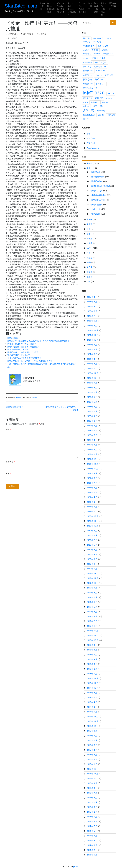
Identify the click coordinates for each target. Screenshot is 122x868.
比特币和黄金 (13, 338)
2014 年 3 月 (92, 845)
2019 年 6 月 (92, 602)
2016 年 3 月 (92, 755)
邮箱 (8, 473)
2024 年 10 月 (92, 340)
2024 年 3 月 (92, 364)
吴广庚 (89, 267)
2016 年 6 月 (92, 740)
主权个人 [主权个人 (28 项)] (103, 46)
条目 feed (91, 138)
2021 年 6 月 (92, 488)
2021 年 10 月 (92, 469)
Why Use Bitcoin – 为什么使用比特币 (61, 8)
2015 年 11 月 (92, 774)
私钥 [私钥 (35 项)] (99, 98)
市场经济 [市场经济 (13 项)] (88, 75)
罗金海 (89, 239)
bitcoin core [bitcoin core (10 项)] (98, 38)
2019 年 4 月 (92, 612)
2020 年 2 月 (92, 564)
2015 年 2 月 (92, 812)
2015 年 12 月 (92, 769)
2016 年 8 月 (92, 731)
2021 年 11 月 (92, 464)
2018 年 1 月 (92, 674)
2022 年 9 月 (92, 416)
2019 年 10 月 (92, 583)
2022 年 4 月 (92, 440)
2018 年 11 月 (92, 636)
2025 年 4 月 (92, 326)
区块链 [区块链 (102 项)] (99, 58)
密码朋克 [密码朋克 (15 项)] (88, 71)
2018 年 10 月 (92, 640)
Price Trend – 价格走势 (103, 9)
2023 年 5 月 (92, 402)
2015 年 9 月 (92, 783)
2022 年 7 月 (92, 426)
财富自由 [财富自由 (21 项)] (98, 106)
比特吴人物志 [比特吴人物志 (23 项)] (90, 88)
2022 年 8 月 (92, 421)
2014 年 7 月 (92, 826)
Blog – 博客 (90, 6)
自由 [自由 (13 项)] (86, 106)
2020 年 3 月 (92, 559)
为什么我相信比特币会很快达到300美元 (24, 358)
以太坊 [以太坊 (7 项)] (86, 50)
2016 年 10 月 (92, 726)
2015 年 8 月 (92, 788)
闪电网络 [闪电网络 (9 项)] (111, 115)
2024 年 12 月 (92, 330)
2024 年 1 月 (92, 369)
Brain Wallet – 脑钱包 (96, 8)
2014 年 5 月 (92, 836)
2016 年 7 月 (92, 736)
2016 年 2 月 (92, 759)
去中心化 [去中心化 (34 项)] (101, 63)
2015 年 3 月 (92, 807)
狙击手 (89, 277)
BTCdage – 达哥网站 (112, 6)
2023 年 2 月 (92, 407)
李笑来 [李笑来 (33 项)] (100, 84)
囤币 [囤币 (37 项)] (87, 67)
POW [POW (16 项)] (87, 42)
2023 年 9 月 (92, 383)
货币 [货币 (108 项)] (89, 110)
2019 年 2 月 (92, 621)
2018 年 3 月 (92, 664)
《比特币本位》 (96, 181)
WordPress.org (93, 148)
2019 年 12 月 (92, 574)
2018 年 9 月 (92, 645)
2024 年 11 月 (92, 335)
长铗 (89, 229)
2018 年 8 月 (92, 650)
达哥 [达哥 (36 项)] (101, 111)
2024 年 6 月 (92, 354)
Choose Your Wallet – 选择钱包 (82, 9)
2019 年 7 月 (92, 597)
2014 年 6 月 (92, 831)
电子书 (89, 168)
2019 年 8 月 (92, 593)
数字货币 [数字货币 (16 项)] (88, 84)
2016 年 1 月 (92, 764)
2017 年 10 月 (92, 688)
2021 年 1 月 (92, 512)
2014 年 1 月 (92, 855)
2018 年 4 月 (92, 659)
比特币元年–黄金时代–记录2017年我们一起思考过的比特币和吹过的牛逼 (38, 341)
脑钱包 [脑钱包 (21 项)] (95, 102)
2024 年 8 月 (92, 349)
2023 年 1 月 (92, 411)
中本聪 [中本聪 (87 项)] (89, 46)
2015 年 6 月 (92, 798)
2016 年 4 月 (92, 750)
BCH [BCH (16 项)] (86, 38)
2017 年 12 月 (92, 678)
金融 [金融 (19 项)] (101, 115)
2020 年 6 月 (92, 545)
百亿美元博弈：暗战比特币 (19, 355)
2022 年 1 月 (92, 454)
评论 (8, 429)
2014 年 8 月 (92, 821)
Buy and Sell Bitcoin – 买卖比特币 (72, 9)
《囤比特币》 (95, 172)
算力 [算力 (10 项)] (109, 98)
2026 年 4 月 (92, 297)
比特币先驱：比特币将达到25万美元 (23, 352)
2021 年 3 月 (92, 502)
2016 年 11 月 (92, 721)
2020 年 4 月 (92, 554)
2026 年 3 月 (92, 302)
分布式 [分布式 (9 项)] (97, 54)
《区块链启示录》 (97, 177)
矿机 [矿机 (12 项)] (111, 94)
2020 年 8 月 (92, 535)
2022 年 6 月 (92, 430)
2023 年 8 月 (92, 388)
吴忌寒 (89, 224)
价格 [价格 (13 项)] (95, 50)
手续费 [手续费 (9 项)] (99, 75)
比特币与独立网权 (15, 407)
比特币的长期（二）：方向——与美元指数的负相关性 (30, 361)
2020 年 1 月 (92, 569)
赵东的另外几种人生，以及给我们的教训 (61, 409)
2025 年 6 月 (92, 321)
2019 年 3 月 (92, 616)
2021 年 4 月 (92, 497)
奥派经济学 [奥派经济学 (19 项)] (100, 67)
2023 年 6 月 (92, 397)
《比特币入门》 (96, 191)
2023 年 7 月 (92, 392)
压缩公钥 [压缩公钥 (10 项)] (87, 63)
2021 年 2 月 (92, 507)
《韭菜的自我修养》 (98, 195)
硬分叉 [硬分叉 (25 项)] (88, 98)
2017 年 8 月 (92, 693)
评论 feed (91, 143)
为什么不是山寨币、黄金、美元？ (22, 344)
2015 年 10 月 (92, 779)
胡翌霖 (89, 243)
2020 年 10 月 (92, 526)
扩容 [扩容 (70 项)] (109, 75)
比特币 (34, 398)
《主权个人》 (95, 209)
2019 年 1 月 (92, 626)
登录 (89, 134)
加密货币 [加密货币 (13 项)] (108, 54)
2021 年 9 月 (92, 473)
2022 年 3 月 (92, 445)
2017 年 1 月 (92, 712)
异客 (89, 253)
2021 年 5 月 (92, 492)
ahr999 (90, 248)
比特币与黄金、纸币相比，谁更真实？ (24, 347)
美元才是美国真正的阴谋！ (19, 350)
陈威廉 (89, 272)
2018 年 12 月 (92, 631)
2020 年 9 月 (92, 531)
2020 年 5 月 (92, 550)
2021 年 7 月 (92, 483)
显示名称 (10, 461)
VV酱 (89, 262)
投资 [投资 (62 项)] (88, 80)
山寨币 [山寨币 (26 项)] (100, 71)
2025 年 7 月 (92, 316)
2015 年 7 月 (92, 793)
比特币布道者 (28, 34)
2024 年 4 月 (92, 359)
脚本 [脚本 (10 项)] (105, 102)
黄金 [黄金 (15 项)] (86, 119)
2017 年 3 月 (92, 707)
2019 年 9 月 (92, 588)
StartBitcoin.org (22, 6)
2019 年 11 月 (92, 578)
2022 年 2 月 (92, 450)
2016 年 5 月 (92, 745)
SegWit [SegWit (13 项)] (97, 42)
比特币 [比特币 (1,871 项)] (94, 93)
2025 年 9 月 (92, 307)
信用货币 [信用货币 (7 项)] (105, 50)
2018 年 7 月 (92, 655)
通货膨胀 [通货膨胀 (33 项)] (89, 115)
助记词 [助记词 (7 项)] (86, 58)
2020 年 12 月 (92, 516)
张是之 (89, 258)
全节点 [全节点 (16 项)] (87, 54)
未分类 (18, 398)
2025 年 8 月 (92, 311)
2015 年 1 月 (92, 817)
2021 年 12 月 (92, 459)
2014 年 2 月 (92, 850)
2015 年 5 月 (92, 802)
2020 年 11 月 (92, 521)
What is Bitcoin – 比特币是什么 (52, 8)
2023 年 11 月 (92, 373)
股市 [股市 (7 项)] (85, 102)
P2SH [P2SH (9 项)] (109, 38)
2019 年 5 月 (92, 607)
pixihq (76, 867)
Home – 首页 (44, 6)
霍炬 (89, 234)
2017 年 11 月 (92, 683)
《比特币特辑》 (96, 205)
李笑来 (89, 220)
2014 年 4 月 (92, 841)
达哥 (89, 281)
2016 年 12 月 (92, 717)
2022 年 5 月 (92, 435)
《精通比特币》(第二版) (100, 186)
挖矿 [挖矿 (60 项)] (99, 80)
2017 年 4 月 (92, 702)
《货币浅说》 (95, 214)
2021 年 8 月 (92, 478)
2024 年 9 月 (92, 345)
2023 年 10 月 (92, 378)
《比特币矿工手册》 (98, 200)
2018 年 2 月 (92, 669)
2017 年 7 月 (92, 697)
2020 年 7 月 (92, 540)
